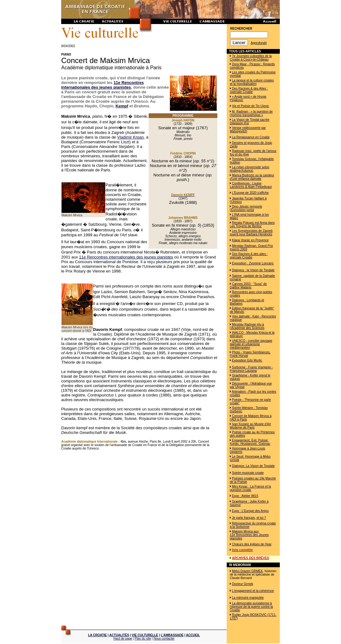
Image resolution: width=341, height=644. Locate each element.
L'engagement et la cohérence (253, 591)
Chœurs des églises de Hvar (252, 544)
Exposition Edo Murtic (247, 360)
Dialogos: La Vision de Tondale (253, 466)
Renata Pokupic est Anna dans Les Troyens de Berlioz (252, 224)
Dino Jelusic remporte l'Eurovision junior (246, 208)
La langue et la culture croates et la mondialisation (252, 82)
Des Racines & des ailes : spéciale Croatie (249, 256)
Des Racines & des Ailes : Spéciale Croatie (249, 90)
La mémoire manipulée (248, 598)
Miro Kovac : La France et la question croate (250, 488)
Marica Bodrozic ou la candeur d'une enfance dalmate (252, 177)
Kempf (122, 106)
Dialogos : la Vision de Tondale (253, 270)
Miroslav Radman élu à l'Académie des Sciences (247, 326)
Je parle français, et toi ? (249, 518)
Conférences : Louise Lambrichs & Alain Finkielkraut (251, 185)
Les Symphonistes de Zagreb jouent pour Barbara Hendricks (251, 233)
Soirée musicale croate (248, 473)
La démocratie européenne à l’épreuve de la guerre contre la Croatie (251, 607)
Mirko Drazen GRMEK (247, 571)
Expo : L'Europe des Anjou (250, 511)
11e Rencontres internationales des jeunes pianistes (102, 85)
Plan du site (143, 639)
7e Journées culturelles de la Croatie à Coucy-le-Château (251, 58)
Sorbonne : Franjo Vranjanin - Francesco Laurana (251, 369)
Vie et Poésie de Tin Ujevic (251, 106)
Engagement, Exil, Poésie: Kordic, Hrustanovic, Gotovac (250, 442)
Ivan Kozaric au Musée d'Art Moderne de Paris (250, 426)
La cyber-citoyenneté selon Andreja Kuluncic (250, 169)
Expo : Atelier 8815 (245, 496)
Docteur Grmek (243, 584)
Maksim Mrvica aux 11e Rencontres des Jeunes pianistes (249, 535)
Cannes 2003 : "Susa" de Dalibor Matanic (248, 286)
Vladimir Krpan (130, 137)
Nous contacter (164, 639)
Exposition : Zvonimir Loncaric (253, 263)
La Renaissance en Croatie (251, 137)
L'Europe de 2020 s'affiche (250, 193)
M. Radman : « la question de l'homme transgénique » (251, 113)
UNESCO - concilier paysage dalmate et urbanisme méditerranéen (251, 344)
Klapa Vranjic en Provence (250, 240)
